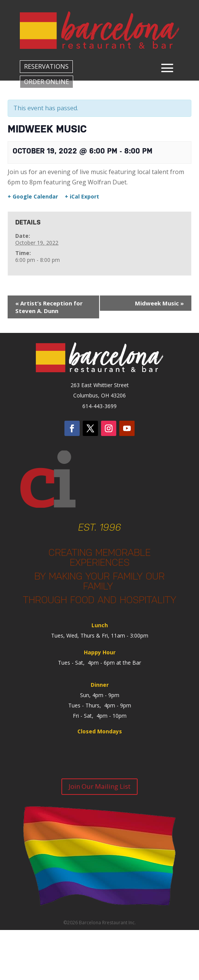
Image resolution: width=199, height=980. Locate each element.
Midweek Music (159, 303)
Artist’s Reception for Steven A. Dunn (49, 307)
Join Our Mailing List (99, 786)
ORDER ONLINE (47, 82)
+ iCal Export (82, 197)
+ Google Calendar (33, 197)
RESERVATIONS (46, 66)
